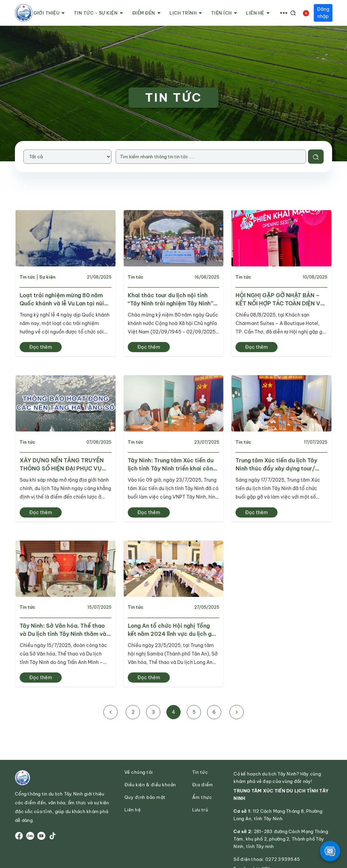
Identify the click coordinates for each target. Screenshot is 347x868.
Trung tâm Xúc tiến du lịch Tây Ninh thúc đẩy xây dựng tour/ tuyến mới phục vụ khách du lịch (279, 465)
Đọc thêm (41, 347)
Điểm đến (146, 13)
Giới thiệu (49, 13)
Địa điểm (203, 785)
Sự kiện (47, 277)
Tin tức (27, 277)
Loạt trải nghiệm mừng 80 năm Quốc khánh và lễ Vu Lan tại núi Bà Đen (62, 300)
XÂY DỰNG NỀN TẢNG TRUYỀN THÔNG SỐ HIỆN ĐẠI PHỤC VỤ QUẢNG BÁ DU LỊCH (62, 465)
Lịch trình (186, 13)
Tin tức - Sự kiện (98, 13)
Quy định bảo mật (145, 798)
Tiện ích (224, 13)
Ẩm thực (202, 798)
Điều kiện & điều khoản (150, 785)
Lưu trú (200, 811)
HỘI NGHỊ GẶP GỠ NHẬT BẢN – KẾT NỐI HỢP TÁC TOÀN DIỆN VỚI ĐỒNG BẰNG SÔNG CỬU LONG (281, 300)
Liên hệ (258, 13)
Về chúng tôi (139, 773)
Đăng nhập (323, 13)
